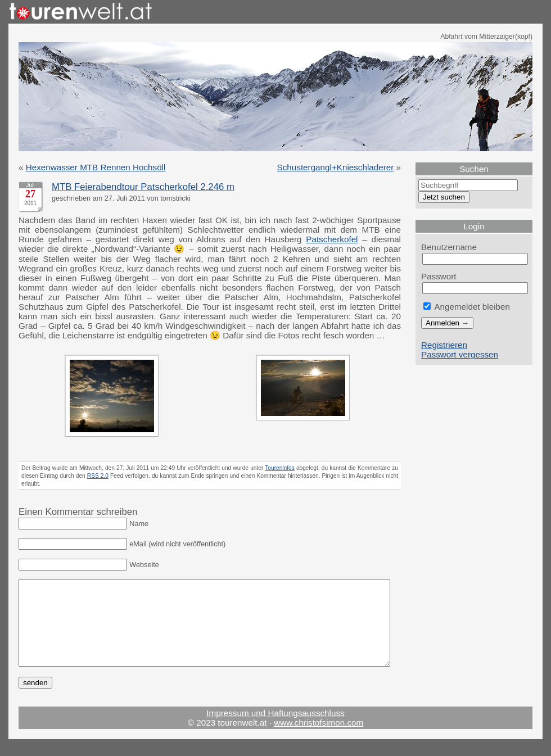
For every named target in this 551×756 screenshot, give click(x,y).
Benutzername (449, 247)
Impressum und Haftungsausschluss (275, 730)
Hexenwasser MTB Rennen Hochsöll (96, 167)
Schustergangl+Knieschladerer (336, 167)
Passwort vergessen (460, 354)
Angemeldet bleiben (467, 307)
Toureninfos (279, 468)
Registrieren (444, 345)
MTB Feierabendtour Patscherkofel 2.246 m (143, 187)
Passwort (439, 276)
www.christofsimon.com (319, 739)
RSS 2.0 (98, 476)
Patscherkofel (332, 239)
